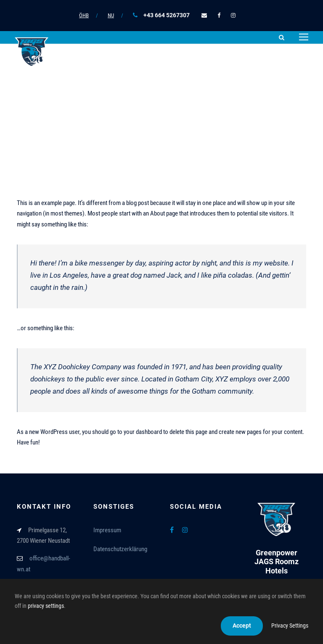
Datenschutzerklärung (120, 549)
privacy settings (46, 606)
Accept (242, 626)
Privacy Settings (290, 626)
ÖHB (84, 15)
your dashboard (143, 432)
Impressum (107, 530)
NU (111, 15)
